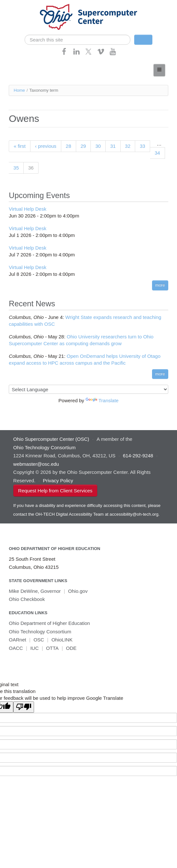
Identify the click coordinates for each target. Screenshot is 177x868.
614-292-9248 (138, 456)
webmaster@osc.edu (36, 464)
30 (98, 146)
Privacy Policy (58, 481)
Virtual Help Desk (28, 209)
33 (142, 146)
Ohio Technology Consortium (40, 632)
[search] (77, 40)
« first (20, 146)
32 (128, 146)
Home (19, 90)
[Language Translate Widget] (88, 389)
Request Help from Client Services (55, 491)
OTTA (52, 648)
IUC (34, 648)
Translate (102, 400)
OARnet (17, 640)
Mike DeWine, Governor (35, 591)
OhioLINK (62, 640)
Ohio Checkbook (27, 599)
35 (16, 168)
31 (113, 146)
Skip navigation (18, 5)
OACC (16, 648)
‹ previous (46, 146)
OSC (39, 640)
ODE (71, 648)
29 (83, 146)
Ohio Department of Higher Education (54, 549)
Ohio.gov (78, 591)
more (160, 285)
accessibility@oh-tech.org (134, 514)
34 (157, 153)
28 (69, 146)
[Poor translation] (24, 707)
